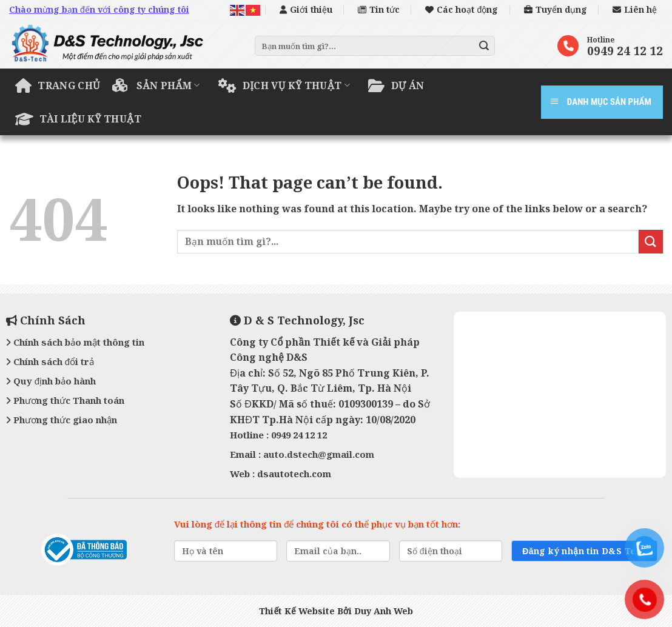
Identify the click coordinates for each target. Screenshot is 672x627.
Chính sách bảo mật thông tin (75, 342)
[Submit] (484, 46)
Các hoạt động (462, 9)
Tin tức (379, 9)
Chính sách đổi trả (50, 361)
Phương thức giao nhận (62, 420)
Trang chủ (58, 85)
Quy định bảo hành (51, 381)
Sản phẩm (156, 85)
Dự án (396, 85)
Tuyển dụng (556, 9)
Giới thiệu (306, 9)
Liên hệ (635, 9)
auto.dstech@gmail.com (319, 454)
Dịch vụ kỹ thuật (284, 85)
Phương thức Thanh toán (65, 400)
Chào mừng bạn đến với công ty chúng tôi (99, 9)
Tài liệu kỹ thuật (78, 119)
